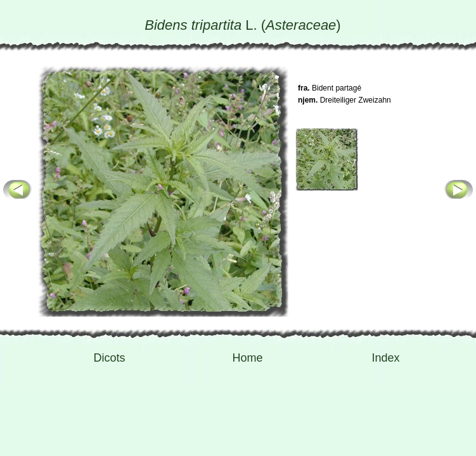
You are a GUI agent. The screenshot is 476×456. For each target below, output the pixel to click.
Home (247, 358)
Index (385, 358)
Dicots (109, 358)
